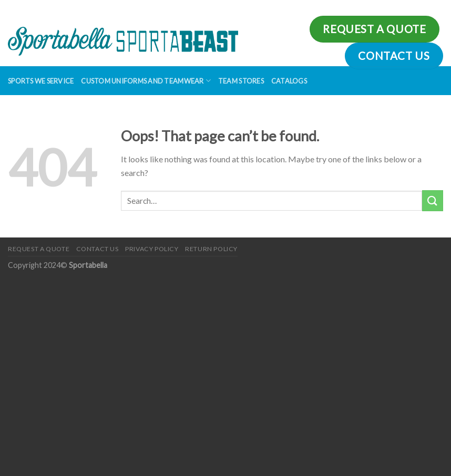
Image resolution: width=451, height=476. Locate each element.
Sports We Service (41, 81)
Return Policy (211, 249)
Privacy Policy (152, 249)
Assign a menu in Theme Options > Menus (319, 8)
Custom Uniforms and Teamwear (146, 81)
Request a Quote (39, 249)
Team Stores (241, 81)
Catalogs (289, 81)
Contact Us (98, 249)
